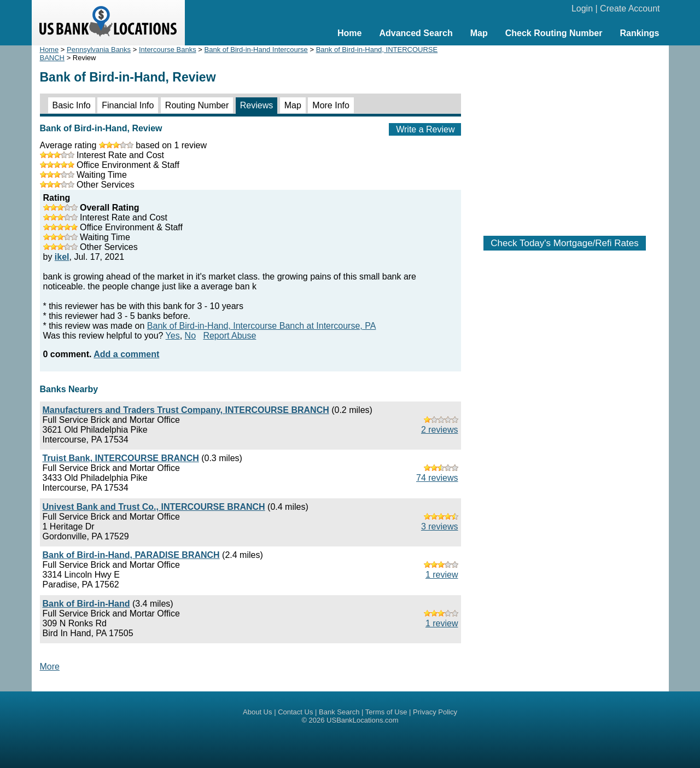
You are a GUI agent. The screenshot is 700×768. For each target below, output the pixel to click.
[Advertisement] (565, 135)
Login (582, 8)
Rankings (639, 33)
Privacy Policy (435, 712)
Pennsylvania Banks (99, 50)
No (190, 336)
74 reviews (437, 478)
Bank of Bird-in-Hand (86, 604)
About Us (257, 712)
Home (349, 33)
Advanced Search (416, 33)
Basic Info (72, 105)
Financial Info (128, 105)
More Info (331, 105)
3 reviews (440, 526)
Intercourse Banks (168, 50)
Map (479, 33)
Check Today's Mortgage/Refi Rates (564, 243)
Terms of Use (386, 712)
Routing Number (197, 105)
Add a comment (126, 354)
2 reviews (440, 430)
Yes (173, 336)
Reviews (256, 105)
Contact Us (295, 712)
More (50, 667)
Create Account (630, 8)
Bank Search (339, 712)
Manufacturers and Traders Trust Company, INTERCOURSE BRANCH (186, 410)
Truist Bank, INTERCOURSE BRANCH (121, 458)
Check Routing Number (554, 33)
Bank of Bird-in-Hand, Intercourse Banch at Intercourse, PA (262, 326)
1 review (442, 575)
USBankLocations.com (363, 720)
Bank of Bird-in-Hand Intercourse (256, 50)
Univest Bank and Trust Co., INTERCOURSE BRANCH (154, 507)
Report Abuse (229, 336)
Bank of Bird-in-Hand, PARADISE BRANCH (131, 555)
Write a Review (425, 129)
